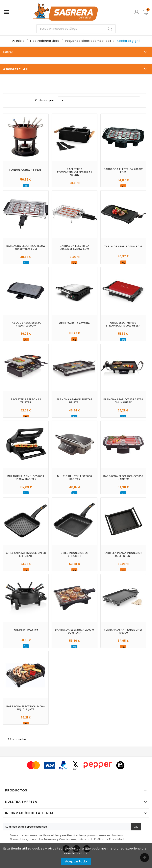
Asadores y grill (16, 69)
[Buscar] (71, 29)
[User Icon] (137, 12)
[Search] (110, 29)
